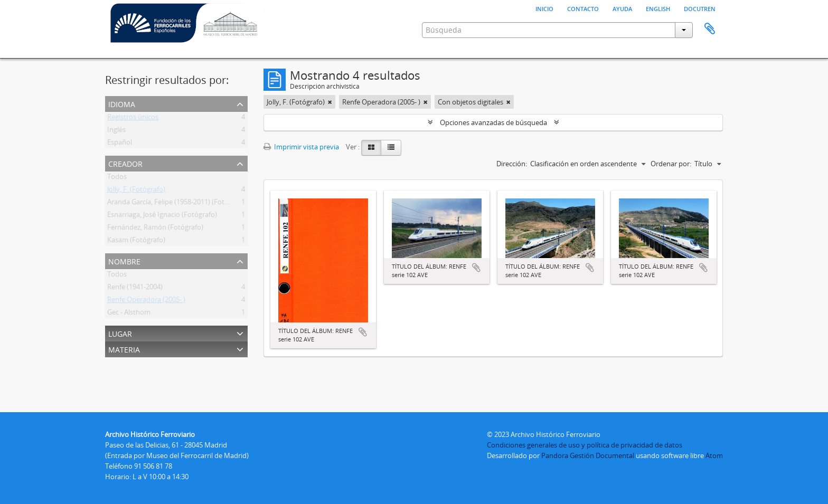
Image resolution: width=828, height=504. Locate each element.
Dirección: (512, 164)
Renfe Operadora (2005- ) (146, 301)
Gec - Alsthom (129, 314)
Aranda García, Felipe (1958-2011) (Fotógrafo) (177, 204)
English (658, 8)
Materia (124, 349)
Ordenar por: (671, 164)
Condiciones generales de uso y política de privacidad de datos (585, 445)
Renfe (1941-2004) (135, 289)
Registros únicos (133, 119)
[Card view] (371, 148)
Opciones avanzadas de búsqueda (493, 122)
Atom (714, 455)
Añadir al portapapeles (363, 332)
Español (120, 144)
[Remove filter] (330, 102)
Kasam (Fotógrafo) (136, 242)
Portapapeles (710, 29)
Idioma (122, 103)
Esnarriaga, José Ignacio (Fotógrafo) (162, 216)
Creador (125, 163)
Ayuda (622, 8)
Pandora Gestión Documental (588, 455)
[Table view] (391, 148)
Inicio (544, 8)
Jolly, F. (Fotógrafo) (136, 191)
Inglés (116, 131)
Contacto (583, 8)
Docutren (700, 8)
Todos (117, 178)
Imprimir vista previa (301, 147)
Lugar (120, 333)
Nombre (124, 260)
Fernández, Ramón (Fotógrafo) (155, 229)
